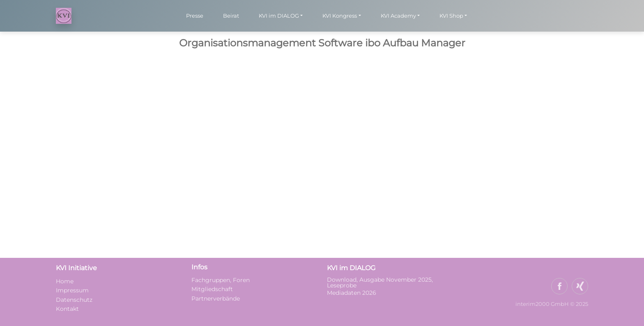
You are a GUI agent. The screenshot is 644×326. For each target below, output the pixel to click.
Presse (195, 16)
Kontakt (67, 309)
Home (65, 281)
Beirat (231, 16)
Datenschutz (74, 300)
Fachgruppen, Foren (221, 280)
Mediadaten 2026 (352, 293)
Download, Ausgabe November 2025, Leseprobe (380, 282)
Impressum (72, 290)
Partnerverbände (216, 298)
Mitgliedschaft (212, 289)
